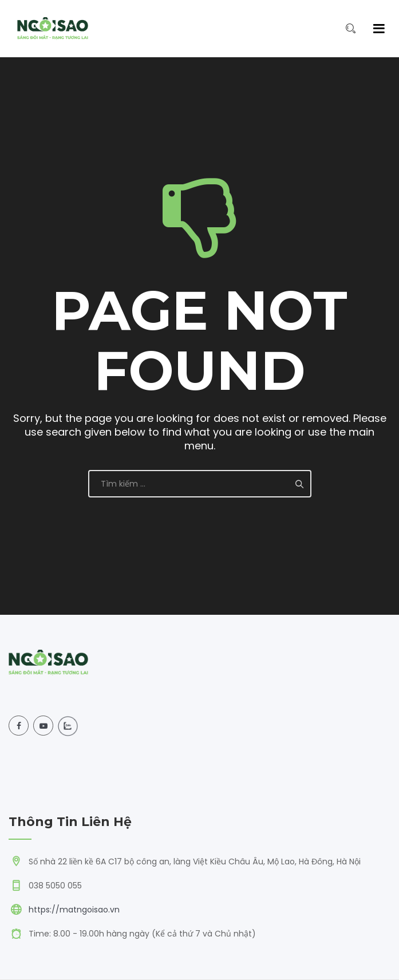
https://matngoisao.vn (74, 910)
